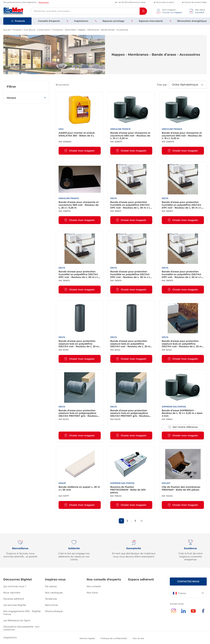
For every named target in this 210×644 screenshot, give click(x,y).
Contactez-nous (188, 581)
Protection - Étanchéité (64, 30)
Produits (17, 30)
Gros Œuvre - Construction (37, 30)
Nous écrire (44, 2)
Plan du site (138, 638)
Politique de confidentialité (114, 638)
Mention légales (87, 638)
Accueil (7, 30)
